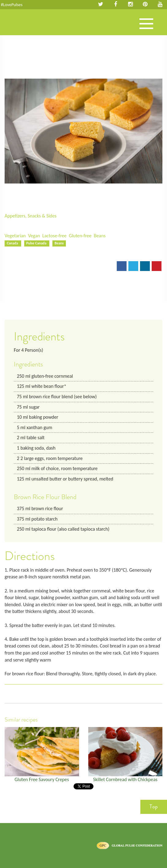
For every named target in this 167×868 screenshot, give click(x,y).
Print (34, 268)
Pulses (28, 28)
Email (14, 268)
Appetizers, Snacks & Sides (30, 216)
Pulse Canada (37, 243)
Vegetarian (15, 236)
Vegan (34, 236)
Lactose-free (54, 236)
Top (154, 807)
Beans (100, 236)
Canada (13, 243)
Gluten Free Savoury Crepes (42, 779)
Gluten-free (80, 236)
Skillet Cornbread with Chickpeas (125, 779)
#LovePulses (12, 5)
